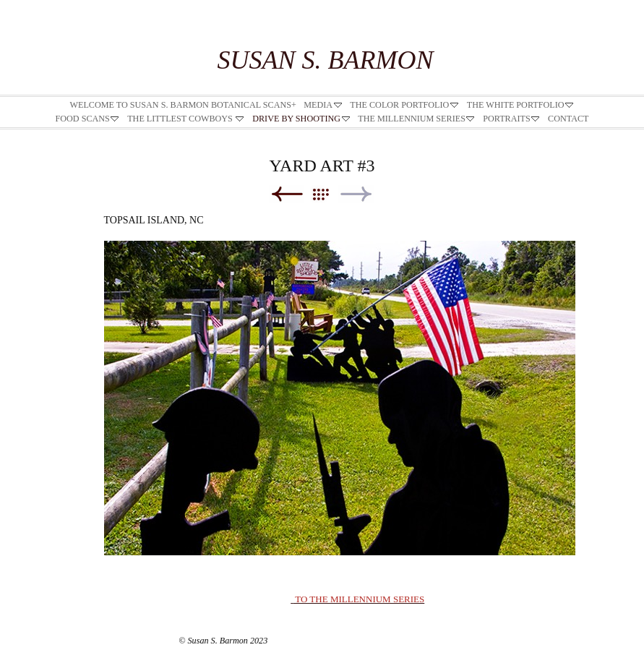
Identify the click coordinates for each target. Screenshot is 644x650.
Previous (287, 194)
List (328, 194)
